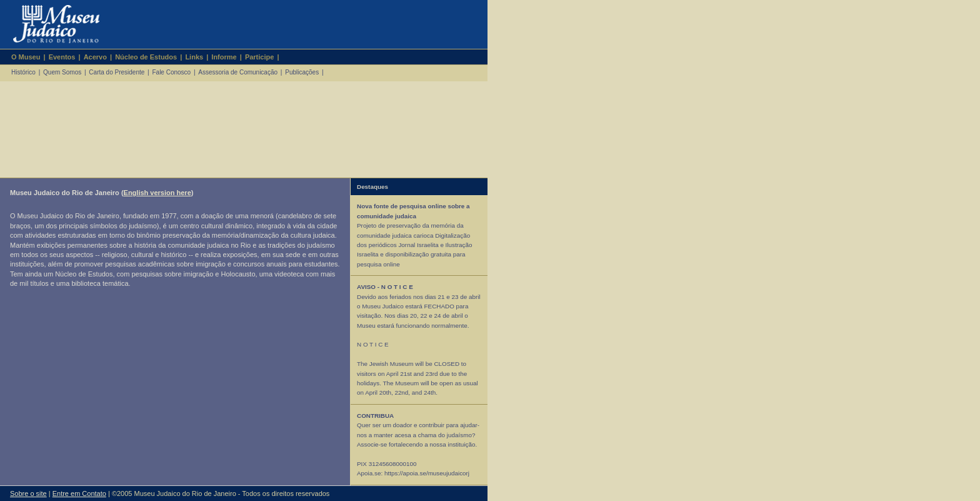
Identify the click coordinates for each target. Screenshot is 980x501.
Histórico (23, 72)
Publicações (302, 72)
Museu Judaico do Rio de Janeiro (51, 24)
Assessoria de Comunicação (238, 72)
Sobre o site (28, 493)
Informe (224, 57)
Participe (259, 57)
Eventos (62, 57)
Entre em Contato (79, 493)
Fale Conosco (171, 72)
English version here (157, 193)
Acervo (95, 57)
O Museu (26, 57)
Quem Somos (62, 72)
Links (194, 57)
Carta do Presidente (117, 72)
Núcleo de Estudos (146, 57)
